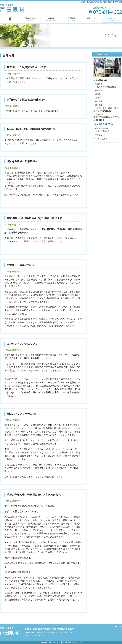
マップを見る (101, 139)
